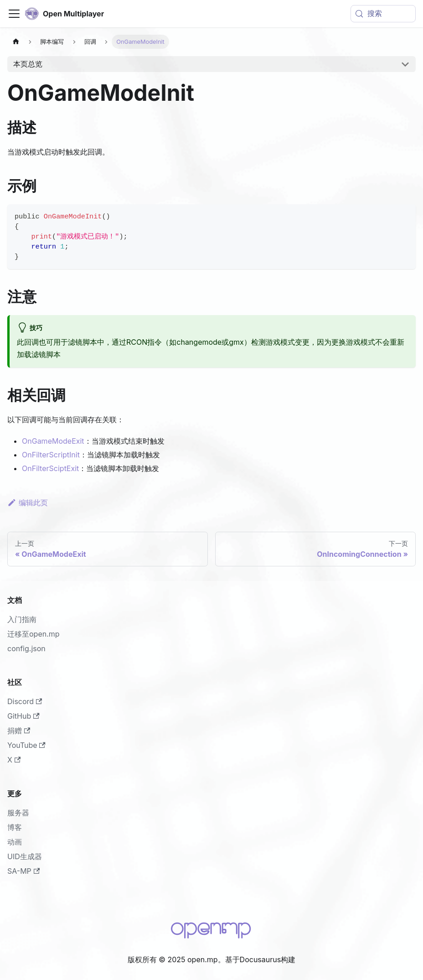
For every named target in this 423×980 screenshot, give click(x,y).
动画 (15, 842)
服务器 (18, 813)
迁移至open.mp (34, 634)
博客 (15, 827)
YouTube (26, 745)
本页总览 (28, 64)
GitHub (23, 716)
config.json (26, 648)
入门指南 (22, 619)
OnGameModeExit (53, 441)
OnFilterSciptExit (50, 468)
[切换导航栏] (14, 14)
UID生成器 (25, 856)
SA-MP (23, 871)
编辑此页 (28, 503)
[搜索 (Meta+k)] (383, 14)
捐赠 (19, 731)
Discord (25, 701)
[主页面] (16, 42)
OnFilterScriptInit (51, 455)
